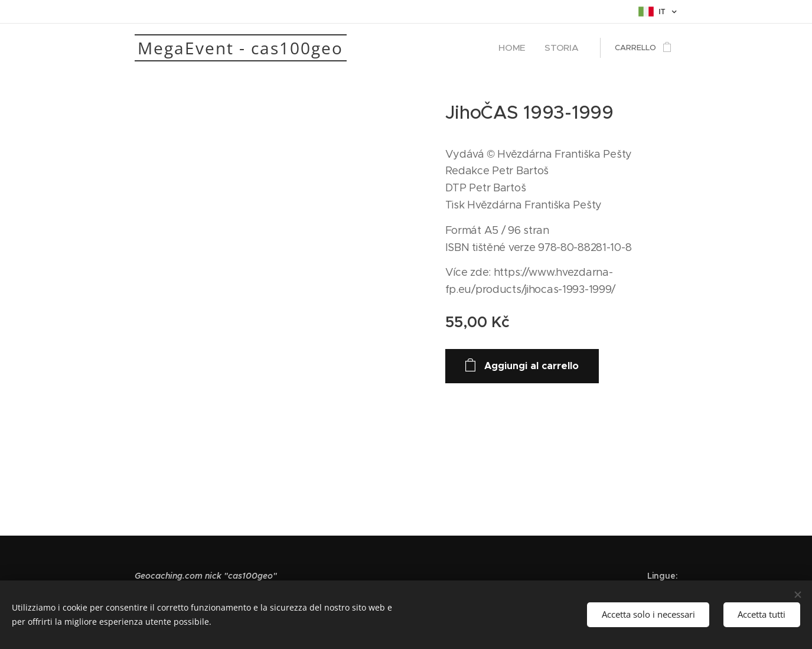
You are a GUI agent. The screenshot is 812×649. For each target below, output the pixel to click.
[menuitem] (523, 48)
